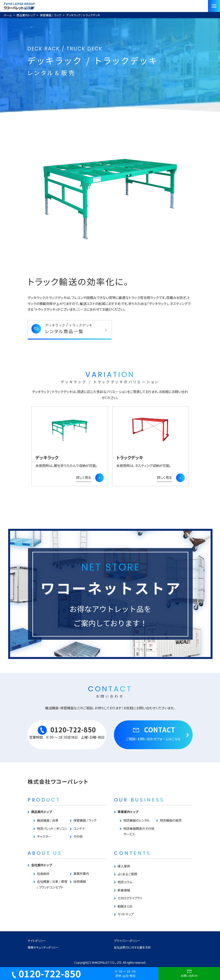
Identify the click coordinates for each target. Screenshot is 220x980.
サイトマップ (126, 914)
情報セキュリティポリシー (43, 947)
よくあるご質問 (127, 874)
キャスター (44, 836)
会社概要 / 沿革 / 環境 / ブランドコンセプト (52, 884)
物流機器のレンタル (137, 820)
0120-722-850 (67, 732)
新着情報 (124, 890)
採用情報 (80, 881)
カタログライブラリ (130, 898)
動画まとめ (125, 906)
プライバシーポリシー (127, 941)
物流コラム (125, 882)
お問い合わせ (189, 973)
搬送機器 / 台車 (48, 820)
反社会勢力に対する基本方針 (132, 947)
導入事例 (124, 866)
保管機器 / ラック (85, 820)
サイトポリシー (37, 941)
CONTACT (153, 733)
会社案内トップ (42, 865)
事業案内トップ (128, 812)
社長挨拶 (43, 874)
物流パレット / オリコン (52, 828)
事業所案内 (81, 874)
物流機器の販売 (171, 820)
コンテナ (79, 828)
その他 (78, 836)
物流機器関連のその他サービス (139, 831)
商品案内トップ (42, 812)
